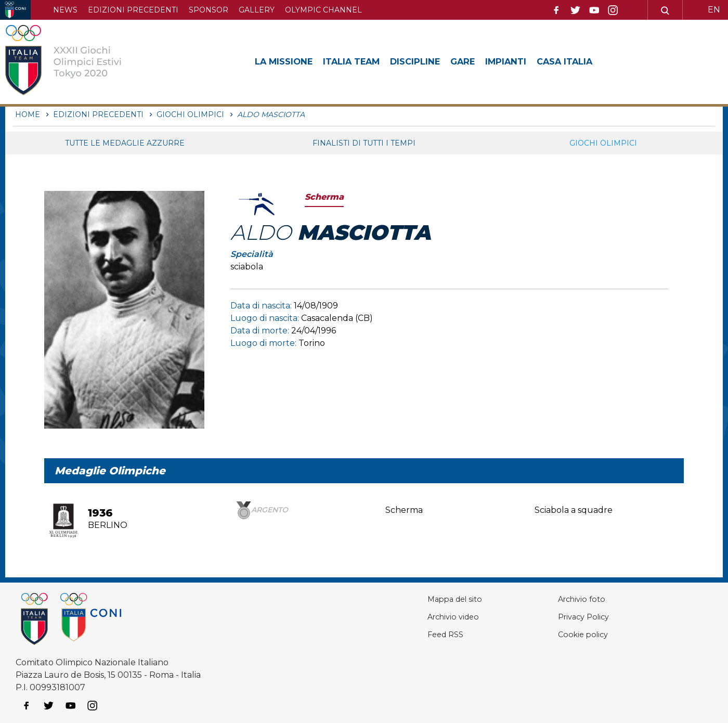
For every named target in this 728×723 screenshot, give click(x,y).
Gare (482, 61)
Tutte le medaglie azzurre (125, 143)
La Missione (287, 61)
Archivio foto (567, 599)
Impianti (528, 61)
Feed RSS (416, 634)
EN (714, 10)
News (65, 10)
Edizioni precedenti (133, 10)
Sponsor (209, 10)
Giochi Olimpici (603, 143)
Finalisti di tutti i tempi (364, 143)
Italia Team (361, 61)
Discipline (430, 61)
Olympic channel (323, 10)
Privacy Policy (569, 617)
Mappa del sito (426, 599)
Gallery (257, 10)
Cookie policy (568, 634)
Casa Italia (592, 61)
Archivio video (425, 617)
